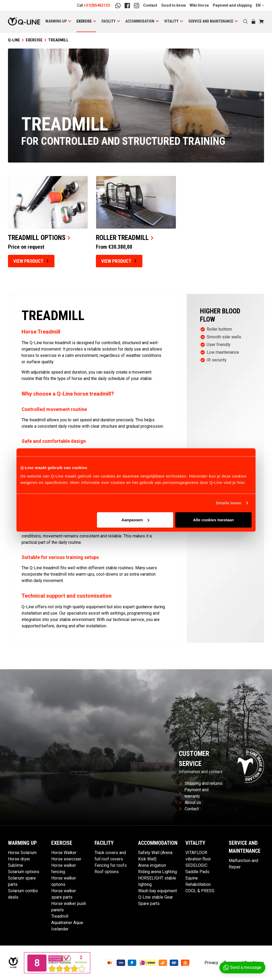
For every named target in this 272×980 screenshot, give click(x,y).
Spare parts (149, 904)
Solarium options (24, 872)
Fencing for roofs (111, 865)
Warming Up (56, 21)
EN (260, 5)
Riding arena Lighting (158, 872)
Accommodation (140, 21)
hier (241, 482)
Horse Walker (64, 853)
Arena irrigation (152, 865)
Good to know (173, 5)
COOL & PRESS (200, 891)
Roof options (107, 872)
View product (31, 261)
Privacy (211, 963)
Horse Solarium (22, 853)
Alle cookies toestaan (213, 520)
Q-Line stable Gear (156, 897)
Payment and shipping (232, 5)
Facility (109, 21)
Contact (150, 5)
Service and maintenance (211, 21)
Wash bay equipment (158, 891)
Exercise (84, 21)
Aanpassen (135, 520)
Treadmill (60, 916)
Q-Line (14, 40)
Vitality (171, 21)
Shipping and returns (201, 783)
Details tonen (229, 503)
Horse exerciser (66, 859)
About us (190, 802)
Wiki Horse (199, 5)
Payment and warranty (194, 793)
